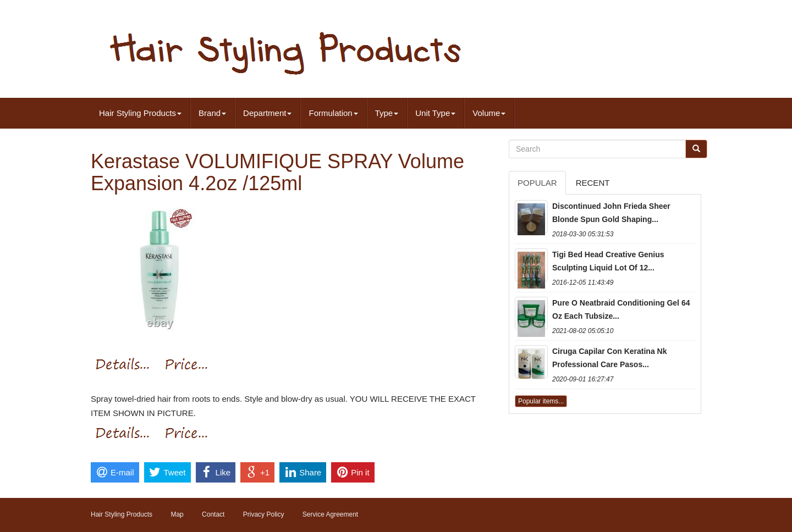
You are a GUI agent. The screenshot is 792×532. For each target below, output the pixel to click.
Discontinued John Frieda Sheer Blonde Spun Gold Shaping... (611, 213)
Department (267, 113)
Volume (489, 113)
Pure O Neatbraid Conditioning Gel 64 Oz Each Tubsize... (621, 309)
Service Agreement (330, 514)
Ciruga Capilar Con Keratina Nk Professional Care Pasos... (610, 358)
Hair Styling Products (140, 113)
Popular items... (541, 401)
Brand (212, 113)
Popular (537, 183)
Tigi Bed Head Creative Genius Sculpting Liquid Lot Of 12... (608, 261)
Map (177, 514)
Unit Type (435, 113)
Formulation (333, 113)
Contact (213, 514)
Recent (593, 183)
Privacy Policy (264, 514)
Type (387, 113)
